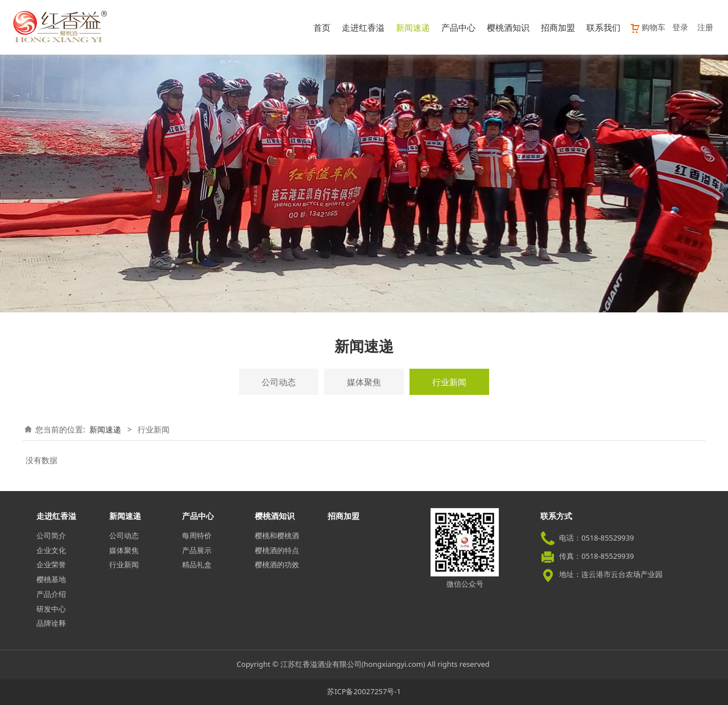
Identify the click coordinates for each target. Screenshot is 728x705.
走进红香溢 (363, 27)
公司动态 (279, 382)
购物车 (648, 27)
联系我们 (603, 27)
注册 (705, 27)
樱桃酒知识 (508, 27)
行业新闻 (449, 382)
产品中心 (458, 27)
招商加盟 (558, 27)
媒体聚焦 (364, 382)
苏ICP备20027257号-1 (364, 691)
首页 (322, 27)
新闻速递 (413, 27)
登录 (680, 27)
